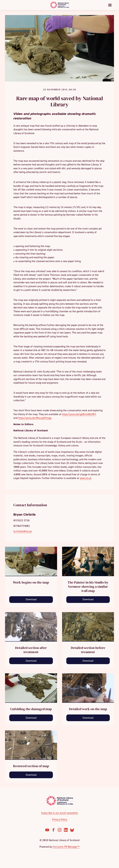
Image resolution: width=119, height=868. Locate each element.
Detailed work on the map (88, 709)
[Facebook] (53, 830)
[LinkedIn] (66, 830)
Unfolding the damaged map (31, 709)
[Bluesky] (72, 830)
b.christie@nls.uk (23, 531)
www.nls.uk (86, 478)
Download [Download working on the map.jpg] (88, 718)
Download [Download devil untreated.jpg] (88, 661)
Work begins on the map (31, 582)
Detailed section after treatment (31, 650)
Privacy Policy (60, 819)
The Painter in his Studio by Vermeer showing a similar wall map (88, 587)
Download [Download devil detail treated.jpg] (31, 661)
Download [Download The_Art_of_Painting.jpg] (88, 599)
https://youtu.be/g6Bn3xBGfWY (79, 414)
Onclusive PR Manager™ (66, 847)
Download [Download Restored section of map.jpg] (31, 775)
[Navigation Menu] (110, 5)
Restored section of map (31, 766)
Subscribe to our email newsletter (60, 813)
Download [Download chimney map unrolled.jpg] (31, 718)
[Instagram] (60, 830)
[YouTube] (47, 830)
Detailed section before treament (88, 650)
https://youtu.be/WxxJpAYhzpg (35, 418)
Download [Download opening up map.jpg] (31, 599)
